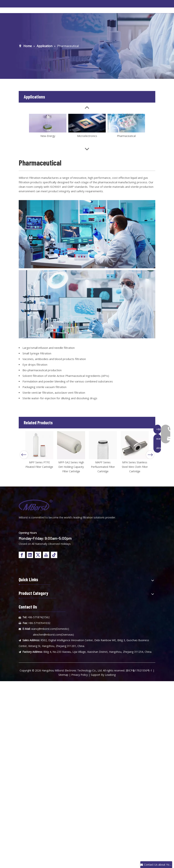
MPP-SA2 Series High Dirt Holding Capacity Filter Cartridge (71, 467)
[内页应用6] (87, 304)
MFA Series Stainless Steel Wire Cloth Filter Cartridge (135, 467)
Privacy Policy (80, 675)
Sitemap (63, 675)
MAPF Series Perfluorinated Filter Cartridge (103, 467)
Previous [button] (24, 455)
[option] (39, 450)
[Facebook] (22, 555)
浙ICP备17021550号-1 (139, 670)
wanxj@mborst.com (43, 629)
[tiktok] (54, 555)
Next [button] (150, 455)
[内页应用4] (87, 234)
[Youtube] (46, 555)
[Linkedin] (30, 555)
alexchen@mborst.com (47, 635)
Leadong (110, 675)
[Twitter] (38, 555)
